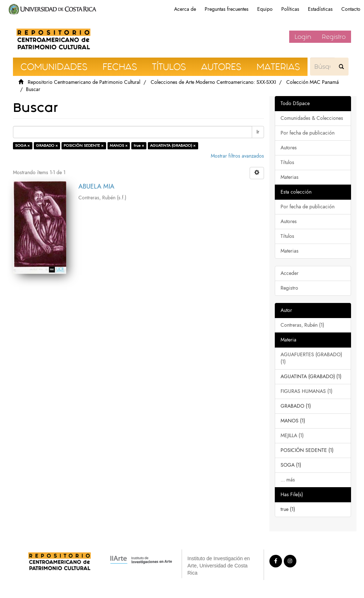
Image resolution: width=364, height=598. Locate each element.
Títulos (287, 162)
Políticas (290, 9)
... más (288, 480)
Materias (290, 177)
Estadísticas (320, 9)
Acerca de (185, 9)
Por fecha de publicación (308, 133)
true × (139, 146)
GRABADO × (47, 146)
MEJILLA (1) (292, 436)
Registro (334, 37)
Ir (258, 132)
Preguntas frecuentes (227, 9)
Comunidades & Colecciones (312, 118)
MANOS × (119, 146)
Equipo (265, 9)
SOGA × (22, 146)
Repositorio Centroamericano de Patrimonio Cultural (84, 82)
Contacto (351, 9)
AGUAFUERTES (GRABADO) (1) (311, 358)
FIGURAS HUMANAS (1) (306, 391)
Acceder (290, 273)
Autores (289, 148)
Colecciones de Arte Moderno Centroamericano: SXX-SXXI (213, 82)
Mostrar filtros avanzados (237, 156)
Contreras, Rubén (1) (302, 325)
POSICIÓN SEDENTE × (84, 146)
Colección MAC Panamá (313, 82)
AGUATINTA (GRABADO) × (173, 146)
